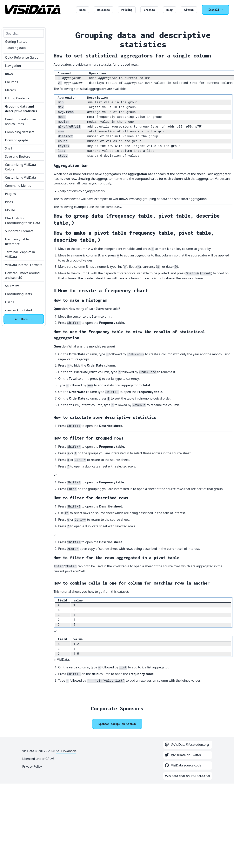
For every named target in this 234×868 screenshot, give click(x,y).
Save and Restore (18, 156)
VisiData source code (183, 765)
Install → (216, 10)
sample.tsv (113, 207)
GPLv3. (50, 759)
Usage (10, 302)
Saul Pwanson (66, 751)
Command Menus (18, 186)
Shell (9, 148)
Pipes (9, 202)
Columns (11, 82)
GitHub (189, 10)
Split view (12, 286)
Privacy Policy (32, 766)
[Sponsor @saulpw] (117, 724)
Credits (149, 10)
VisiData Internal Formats (24, 265)
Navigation (13, 66)
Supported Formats (19, 231)
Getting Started (16, 42)
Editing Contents (17, 98)
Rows (9, 74)
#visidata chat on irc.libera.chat (188, 776)
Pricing (127, 10)
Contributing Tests (18, 294)
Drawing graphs (17, 140)
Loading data (16, 48)
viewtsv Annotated (18, 310)
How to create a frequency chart (103, 290)
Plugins (10, 194)
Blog (170, 10)
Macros (10, 90)
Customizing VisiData (20, 177)
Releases (104, 10)
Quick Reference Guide (22, 57)
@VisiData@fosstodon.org (187, 745)
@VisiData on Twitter (183, 755)
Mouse (10, 210)
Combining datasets (20, 132)
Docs (83, 10)
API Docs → (24, 319)
